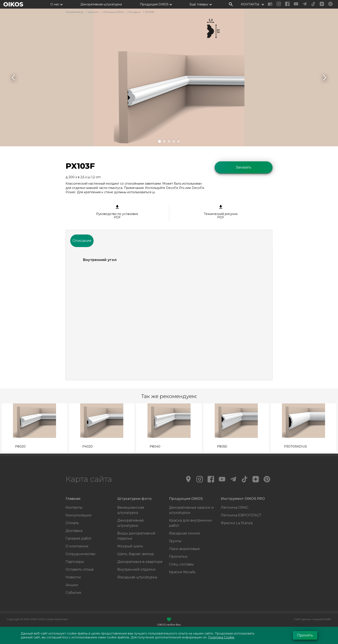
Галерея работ (78, 538)
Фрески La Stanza (237, 523)
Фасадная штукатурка (137, 577)
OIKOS (13, 4)
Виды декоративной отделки (136, 536)
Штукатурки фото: (135, 499)
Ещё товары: (199, 4)
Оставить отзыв (80, 569)
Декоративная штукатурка (101, 4)
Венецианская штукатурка (131, 510)
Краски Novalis (182, 572)
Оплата (72, 523)
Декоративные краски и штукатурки (191, 510)
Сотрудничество (81, 554)
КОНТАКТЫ (250, 4)
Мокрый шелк (130, 546)
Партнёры (75, 562)
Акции (72, 585)
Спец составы (181, 564)
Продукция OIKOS (154, 4)
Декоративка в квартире (140, 562)
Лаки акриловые (184, 549)
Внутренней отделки (136, 569)
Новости (73, 577)
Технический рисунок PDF (221, 212)
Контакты (74, 507)
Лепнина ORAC (235, 507)
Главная (73, 499)
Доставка (74, 531)
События (73, 593)
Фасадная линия (184, 533)
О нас (55, 4)
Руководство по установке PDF (117, 212)
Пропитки (178, 557)
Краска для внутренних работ (190, 523)
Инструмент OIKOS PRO (243, 499)
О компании (77, 546)
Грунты (175, 541)
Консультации (79, 515)
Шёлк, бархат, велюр (136, 554)
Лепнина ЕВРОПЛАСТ (241, 515)
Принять (305, 635)
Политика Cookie (221, 637)
